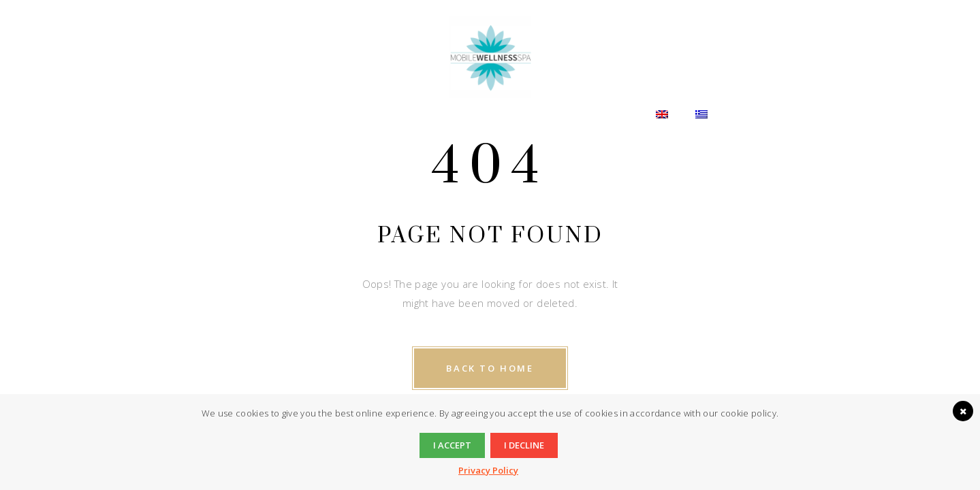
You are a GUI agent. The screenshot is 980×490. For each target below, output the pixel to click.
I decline (524, 445)
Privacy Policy (488, 470)
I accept (452, 445)
